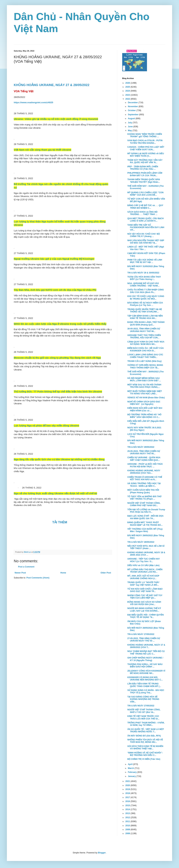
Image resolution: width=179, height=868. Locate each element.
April (131, 764)
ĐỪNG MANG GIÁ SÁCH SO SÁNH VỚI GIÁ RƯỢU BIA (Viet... (144, 603)
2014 (128, 809)
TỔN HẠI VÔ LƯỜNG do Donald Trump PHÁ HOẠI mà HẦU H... (146, 511)
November (133, 106)
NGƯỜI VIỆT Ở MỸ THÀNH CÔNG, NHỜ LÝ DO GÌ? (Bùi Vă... (144, 711)
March (131, 768)
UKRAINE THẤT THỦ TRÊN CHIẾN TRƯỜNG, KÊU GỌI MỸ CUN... (144, 336)
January (132, 776)
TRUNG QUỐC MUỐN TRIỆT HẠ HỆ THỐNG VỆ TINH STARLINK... (145, 311)
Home (63, 573)
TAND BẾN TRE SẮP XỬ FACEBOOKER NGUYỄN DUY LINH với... (146, 227)
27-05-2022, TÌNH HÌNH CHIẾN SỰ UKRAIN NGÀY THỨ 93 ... (144, 640)
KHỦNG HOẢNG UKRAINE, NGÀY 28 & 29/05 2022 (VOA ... (146, 554)
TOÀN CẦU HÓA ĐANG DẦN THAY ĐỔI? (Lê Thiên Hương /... (144, 278)
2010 (128, 826)
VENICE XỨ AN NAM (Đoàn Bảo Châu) (146, 398)
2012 (128, 818)
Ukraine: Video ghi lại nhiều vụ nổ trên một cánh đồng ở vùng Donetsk (56, 119)
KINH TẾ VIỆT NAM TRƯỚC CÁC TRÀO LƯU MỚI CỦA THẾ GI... (143, 717)
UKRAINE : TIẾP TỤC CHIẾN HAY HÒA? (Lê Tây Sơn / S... (144, 560)
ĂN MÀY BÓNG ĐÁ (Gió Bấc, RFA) (144, 736)
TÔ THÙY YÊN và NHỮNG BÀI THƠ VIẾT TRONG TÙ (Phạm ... (144, 498)
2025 (128, 87)
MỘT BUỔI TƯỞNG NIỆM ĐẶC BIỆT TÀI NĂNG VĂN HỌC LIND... (145, 392)
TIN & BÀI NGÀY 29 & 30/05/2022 (143, 273)
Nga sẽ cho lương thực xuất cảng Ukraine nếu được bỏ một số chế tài (55, 493)
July (130, 123)
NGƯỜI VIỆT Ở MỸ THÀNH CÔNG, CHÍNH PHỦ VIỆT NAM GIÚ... (144, 504)
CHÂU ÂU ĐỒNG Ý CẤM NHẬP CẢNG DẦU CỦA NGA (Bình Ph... (146, 291)
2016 (128, 801)
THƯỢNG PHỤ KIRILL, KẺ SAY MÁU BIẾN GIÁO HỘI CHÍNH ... (145, 666)
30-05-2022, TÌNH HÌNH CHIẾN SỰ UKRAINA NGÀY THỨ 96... (144, 330)
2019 (128, 789)
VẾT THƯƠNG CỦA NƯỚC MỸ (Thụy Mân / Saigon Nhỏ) (145, 530)
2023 (128, 95)
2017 (128, 797)
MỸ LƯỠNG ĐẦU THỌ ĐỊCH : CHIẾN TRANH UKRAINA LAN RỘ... (145, 571)
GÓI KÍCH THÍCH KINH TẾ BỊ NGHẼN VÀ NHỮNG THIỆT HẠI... (145, 747)
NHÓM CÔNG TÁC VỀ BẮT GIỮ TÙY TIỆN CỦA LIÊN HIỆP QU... (145, 597)
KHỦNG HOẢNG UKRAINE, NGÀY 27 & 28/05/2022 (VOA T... (146, 646)
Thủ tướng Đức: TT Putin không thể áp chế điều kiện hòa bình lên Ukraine (58, 392)
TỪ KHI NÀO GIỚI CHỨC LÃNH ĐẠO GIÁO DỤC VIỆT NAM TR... (145, 590)
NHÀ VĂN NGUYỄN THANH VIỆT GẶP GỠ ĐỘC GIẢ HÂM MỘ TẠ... (146, 242)
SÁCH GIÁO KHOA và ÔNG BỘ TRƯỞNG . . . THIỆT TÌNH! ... (142, 213)
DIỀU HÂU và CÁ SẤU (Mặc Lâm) (143, 565)
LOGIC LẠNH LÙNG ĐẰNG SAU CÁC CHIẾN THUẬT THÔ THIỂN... (145, 356)
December (133, 103)
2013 (128, 813)
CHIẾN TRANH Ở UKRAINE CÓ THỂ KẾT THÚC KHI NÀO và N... (145, 478)
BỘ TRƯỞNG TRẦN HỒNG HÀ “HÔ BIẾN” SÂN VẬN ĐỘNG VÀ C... (144, 416)
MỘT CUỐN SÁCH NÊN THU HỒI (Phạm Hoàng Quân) (143, 491)
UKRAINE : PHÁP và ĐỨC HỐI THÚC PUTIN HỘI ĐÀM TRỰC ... (145, 465)
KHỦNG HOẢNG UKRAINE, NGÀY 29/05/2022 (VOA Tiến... (144, 472)
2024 (128, 91)
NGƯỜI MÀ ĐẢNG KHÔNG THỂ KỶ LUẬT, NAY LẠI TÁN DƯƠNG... (144, 610)
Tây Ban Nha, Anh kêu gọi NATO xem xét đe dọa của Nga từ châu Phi (55, 290)
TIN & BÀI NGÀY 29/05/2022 (141, 447)
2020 (128, 785)
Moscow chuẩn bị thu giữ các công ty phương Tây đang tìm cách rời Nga (57, 358)
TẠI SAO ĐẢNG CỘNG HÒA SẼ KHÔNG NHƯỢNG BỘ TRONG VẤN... (143, 699)
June (131, 127)
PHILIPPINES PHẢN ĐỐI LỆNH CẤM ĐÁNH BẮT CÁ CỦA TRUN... (145, 174)
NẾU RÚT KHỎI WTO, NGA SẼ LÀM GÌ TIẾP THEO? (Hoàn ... (146, 547)
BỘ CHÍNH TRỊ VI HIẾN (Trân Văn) (144, 759)
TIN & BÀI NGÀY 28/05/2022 (141, 542)
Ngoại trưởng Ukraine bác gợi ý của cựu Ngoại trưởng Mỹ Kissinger (54, 259)
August (132, 119)
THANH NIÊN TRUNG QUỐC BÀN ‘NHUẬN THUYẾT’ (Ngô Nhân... (144, 181)
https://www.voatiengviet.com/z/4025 (33, 102)
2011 (128, 821)
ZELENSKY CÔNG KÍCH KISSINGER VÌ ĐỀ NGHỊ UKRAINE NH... (146, 672)
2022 (128, 99)
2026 (128, 83)
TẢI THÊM (60, 522)
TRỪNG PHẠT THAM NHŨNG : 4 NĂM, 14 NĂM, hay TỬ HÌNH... (146, 724)
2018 (128, 793)
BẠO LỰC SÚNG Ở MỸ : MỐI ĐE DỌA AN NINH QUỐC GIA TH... (145, 517)
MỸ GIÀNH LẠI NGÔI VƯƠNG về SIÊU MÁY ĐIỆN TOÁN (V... (146, 155)
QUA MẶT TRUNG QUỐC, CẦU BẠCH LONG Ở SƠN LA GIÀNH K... (146, 220)
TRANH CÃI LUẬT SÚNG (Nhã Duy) (144, 361)
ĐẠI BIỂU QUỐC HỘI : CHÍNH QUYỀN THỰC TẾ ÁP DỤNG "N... (146, 616)
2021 (128, 781)
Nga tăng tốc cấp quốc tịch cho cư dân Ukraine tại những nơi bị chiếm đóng (59, 459)
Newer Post (20, 573)
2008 (128, 833)
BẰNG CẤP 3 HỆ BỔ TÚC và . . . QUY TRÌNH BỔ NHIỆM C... (145, 207)
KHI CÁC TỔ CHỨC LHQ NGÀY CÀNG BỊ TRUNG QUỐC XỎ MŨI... (146, 297)
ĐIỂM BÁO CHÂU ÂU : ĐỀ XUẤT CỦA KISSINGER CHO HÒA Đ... (146, 349)
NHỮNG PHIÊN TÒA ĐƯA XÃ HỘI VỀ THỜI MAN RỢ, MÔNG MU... (145, 741)
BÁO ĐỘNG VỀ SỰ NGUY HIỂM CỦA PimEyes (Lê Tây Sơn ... (145, 304)
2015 (128, 805)
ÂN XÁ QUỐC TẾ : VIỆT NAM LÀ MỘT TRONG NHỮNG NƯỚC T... (146, 730)
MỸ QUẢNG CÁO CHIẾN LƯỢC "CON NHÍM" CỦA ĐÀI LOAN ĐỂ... (145, 194)
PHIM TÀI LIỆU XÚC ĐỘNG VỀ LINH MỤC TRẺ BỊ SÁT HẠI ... (145, 261)
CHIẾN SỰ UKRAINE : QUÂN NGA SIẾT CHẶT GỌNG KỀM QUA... (144, 459)
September (133, 115)
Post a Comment (26, 567)
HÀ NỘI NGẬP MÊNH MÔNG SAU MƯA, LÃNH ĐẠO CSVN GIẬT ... (144, 379)
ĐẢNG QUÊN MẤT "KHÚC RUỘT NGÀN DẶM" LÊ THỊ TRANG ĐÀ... (145, 524)
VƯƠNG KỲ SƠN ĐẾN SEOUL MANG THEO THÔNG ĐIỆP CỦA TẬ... (145, 366)
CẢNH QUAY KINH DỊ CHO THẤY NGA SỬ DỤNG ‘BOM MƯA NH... (146, 343)
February (133, 772)
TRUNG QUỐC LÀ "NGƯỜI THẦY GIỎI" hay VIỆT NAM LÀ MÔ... (143, 584)
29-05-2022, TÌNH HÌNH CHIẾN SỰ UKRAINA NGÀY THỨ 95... (144, 452)
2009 (128, 830)
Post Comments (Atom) (38, 578)
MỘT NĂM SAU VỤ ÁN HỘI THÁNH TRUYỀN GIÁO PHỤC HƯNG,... (144, 386)
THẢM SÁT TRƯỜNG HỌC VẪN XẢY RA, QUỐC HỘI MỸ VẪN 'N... (145, 161)
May (130, 131)
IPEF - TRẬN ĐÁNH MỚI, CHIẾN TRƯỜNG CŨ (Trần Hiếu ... (143, 168)
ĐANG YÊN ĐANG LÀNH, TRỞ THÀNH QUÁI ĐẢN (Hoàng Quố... (146, 323)
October (132, 110)
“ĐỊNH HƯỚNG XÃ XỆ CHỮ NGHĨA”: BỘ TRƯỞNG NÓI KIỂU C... (145, 754)
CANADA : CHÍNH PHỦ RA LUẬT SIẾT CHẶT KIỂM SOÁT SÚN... (146, 148)
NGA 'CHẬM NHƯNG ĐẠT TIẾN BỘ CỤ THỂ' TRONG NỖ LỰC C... (146, 652)
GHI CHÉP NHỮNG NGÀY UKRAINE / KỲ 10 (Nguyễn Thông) (145, 659)
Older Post (106, 573)
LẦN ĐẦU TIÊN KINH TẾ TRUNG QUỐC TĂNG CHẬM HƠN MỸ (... (144, 685)
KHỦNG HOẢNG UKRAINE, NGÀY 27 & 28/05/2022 (52, 85)
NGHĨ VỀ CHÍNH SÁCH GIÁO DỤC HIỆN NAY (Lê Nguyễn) (144, 403)
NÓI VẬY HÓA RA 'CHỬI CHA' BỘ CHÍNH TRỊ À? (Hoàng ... (144, 235)
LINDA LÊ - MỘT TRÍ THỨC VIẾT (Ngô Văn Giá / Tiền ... (146, 248)
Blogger (102, 853)
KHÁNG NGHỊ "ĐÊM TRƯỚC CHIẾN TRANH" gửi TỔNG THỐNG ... (145, 135)
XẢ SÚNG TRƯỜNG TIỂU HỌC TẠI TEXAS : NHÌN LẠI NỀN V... (144, 485)
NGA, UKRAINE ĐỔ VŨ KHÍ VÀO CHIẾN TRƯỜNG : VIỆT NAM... (143, 285)
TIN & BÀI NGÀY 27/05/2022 (141, 634)
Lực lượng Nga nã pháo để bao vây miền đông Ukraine (46, 426)
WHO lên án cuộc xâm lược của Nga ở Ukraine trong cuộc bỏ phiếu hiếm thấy (60, 324)
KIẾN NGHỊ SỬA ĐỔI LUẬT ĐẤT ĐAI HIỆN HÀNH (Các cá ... (145, 409)
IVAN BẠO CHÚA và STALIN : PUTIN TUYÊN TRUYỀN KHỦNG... (145, 142)
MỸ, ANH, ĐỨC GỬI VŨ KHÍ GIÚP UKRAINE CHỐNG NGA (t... (143, 577)
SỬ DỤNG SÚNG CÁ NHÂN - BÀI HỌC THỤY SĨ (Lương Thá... (146, 691)
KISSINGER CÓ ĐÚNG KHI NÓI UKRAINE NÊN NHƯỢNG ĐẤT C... (145, 679)
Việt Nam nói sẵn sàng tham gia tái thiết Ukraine (43, 150)
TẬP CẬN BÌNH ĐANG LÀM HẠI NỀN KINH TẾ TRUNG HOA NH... (145, 317)
